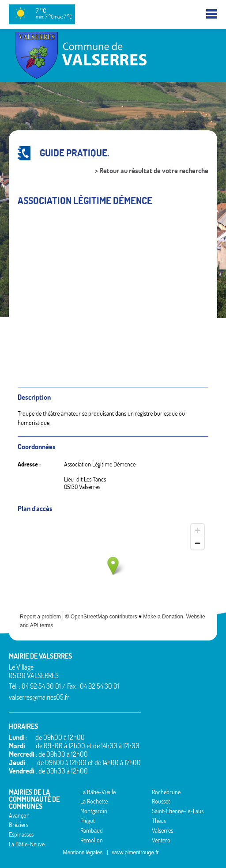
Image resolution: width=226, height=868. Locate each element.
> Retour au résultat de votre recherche (152, 171)
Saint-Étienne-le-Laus (178, 811)
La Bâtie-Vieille (98, 792)
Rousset (161, 801)
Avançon (19, 815)
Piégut (88, 821)
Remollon (92, 840)
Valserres (162, 830)
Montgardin (94, 811)
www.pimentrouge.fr (136, 853)
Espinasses (21, 834)
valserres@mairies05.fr (39, 697)
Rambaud (92, 830)
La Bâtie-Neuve (27, 844)
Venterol (162, 840)
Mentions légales (83, 853)
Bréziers (19, 825)
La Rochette (94, 801)
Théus (159, 821)
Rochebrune (166, 792)
